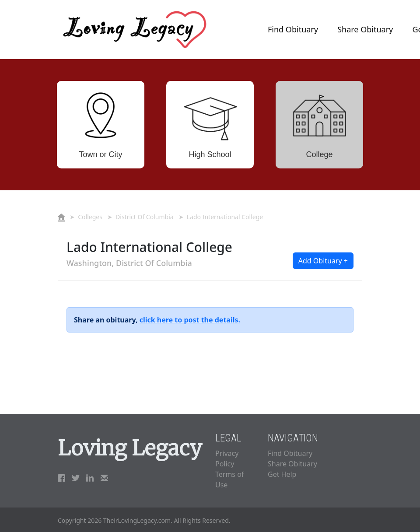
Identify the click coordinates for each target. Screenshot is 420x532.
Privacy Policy (227, 458)
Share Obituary (365, 29)
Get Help (282, 474)
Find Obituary (293, 29)
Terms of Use (229, 479)
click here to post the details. (190, 320)
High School (210, 154)
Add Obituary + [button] (323, 261)
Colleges (90, 217)
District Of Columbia (145, 217)
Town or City (100, 154)
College (319, 154)
